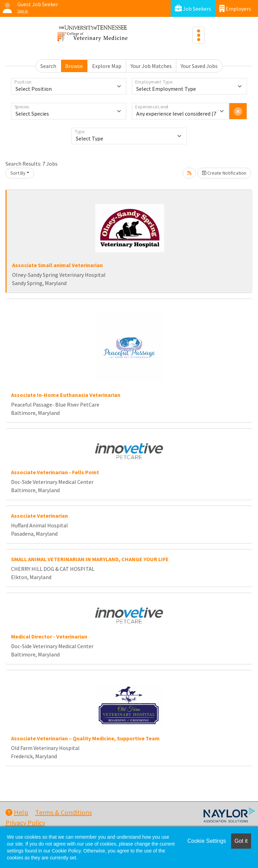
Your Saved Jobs (199, 66)
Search (48, 66)
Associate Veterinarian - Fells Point (55, 472)
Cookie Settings (207, 841)
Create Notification (224, 173)
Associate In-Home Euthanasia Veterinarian (66, 395)
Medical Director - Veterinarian (49, 636)
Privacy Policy (25, 823)
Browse (74, 66)
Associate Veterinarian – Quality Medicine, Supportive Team (85, 738)
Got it (241, 841)
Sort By (18, 173)
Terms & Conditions (63, 812)
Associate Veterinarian (39, 516)
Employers (235, 8)
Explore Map (107, 66)
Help (17, 812)
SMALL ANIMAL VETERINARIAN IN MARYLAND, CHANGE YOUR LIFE (90, 559)
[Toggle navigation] (199, 35)
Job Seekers (193, 8)
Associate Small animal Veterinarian (57, 265)
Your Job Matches (151, 66)
